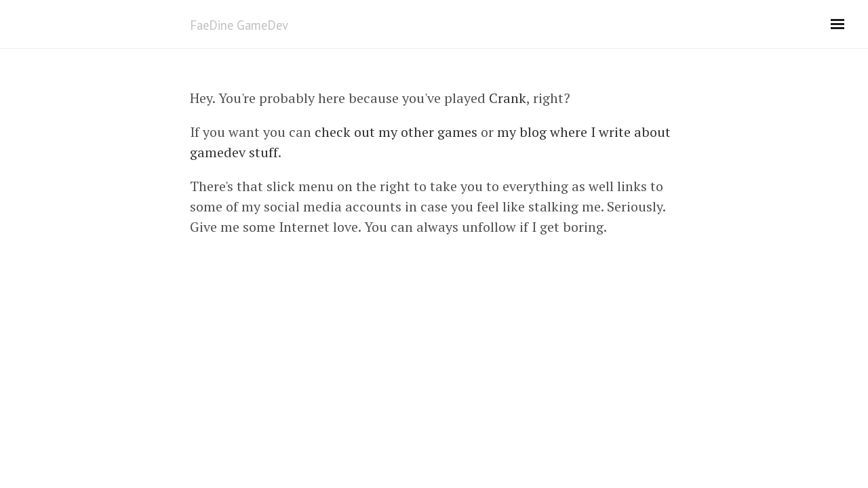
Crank (508, 98)
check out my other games (396, 132)
